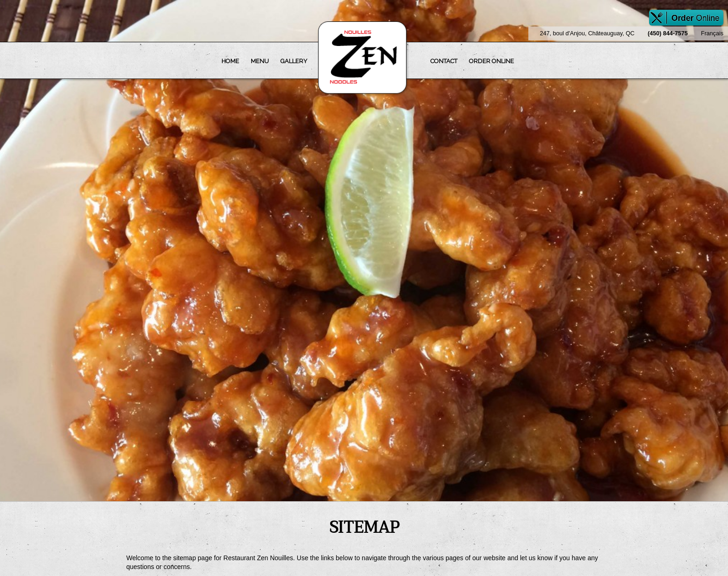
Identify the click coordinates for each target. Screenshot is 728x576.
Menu (260, 61)
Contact (444, 61)
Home (230, 61)
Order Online (491, 61)
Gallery (294, 61)
